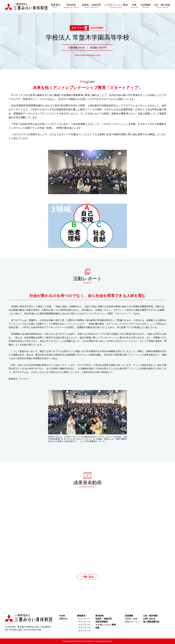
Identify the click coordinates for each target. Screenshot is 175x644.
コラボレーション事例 (116, 6)
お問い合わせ (149, 619)
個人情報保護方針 (151, 622)
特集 (134, 6)
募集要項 (56, 6)
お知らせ (63, 619)
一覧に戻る (88, 577)
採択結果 (71, 6)
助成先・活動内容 (91, 6)
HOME (62, 616)
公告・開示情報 (162, 6)
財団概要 (146, 6)
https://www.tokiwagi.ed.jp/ (87, 55)
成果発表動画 (102, 622)
